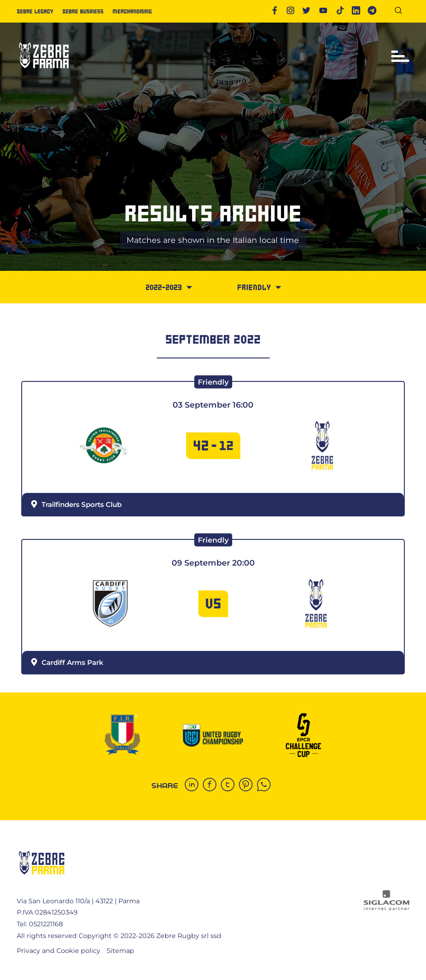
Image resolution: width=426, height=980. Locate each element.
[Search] (402, 12)
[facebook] (212, 785)
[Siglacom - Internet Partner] (386, 908)
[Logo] (44, 72)
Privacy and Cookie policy (59, 951)
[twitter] (230, 785)
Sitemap (120, 951)
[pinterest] (248, 785)
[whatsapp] (266, 785)
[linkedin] (194, 785)
